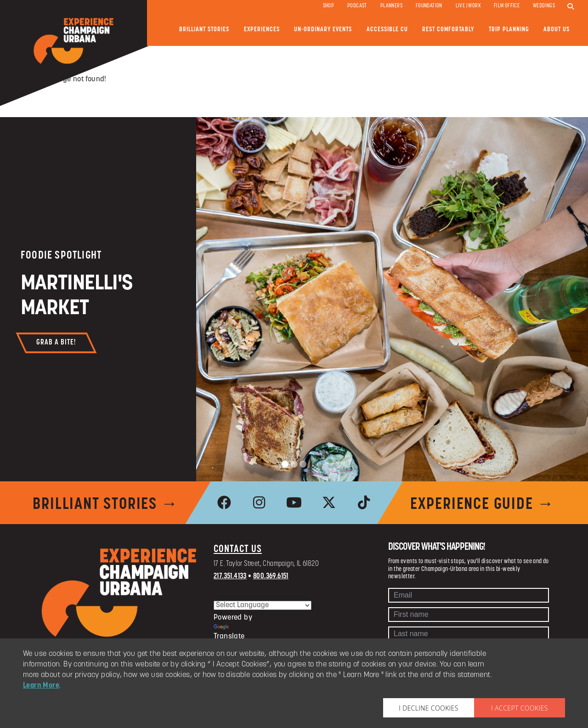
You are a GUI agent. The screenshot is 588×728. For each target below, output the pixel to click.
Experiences (262, 30)
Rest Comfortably (448, 30)
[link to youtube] (294, 502)
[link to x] (329, 502)
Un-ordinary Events (323, 30)
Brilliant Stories (204, 30)
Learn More (41, 686)
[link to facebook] (224, 502)
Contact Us (238, 550)
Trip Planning (509, 30)
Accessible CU (387, 30)
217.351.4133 (230, 576)
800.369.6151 (271, 576)
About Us (557, 30)
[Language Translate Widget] (263, 605)
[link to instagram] (259, 502)
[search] (571, 7)
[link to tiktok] (364, 502)
